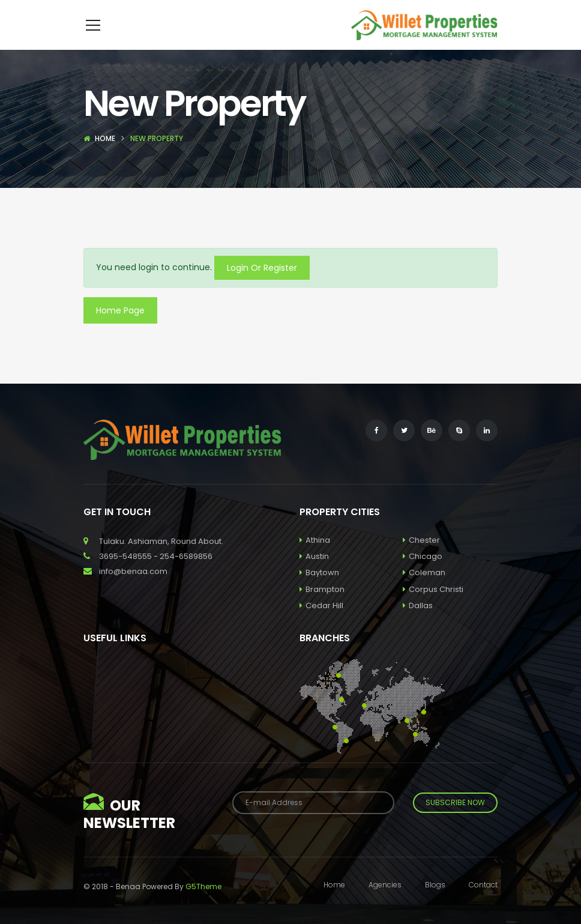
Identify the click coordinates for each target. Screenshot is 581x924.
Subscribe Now (455, 820)
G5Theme (203, 904)
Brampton (322, 607)
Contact (483, 903)
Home (105, 156)
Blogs (435, 903)
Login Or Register (262, 286)
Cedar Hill (321, 624)
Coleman (424, 590)
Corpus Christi (433, 607)
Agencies (385, 903)
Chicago (423, 574)
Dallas (418, 624)
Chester (421, 558)
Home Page (120, 328)
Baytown (319, 590)
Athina (315, 558)
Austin (314, 574)
